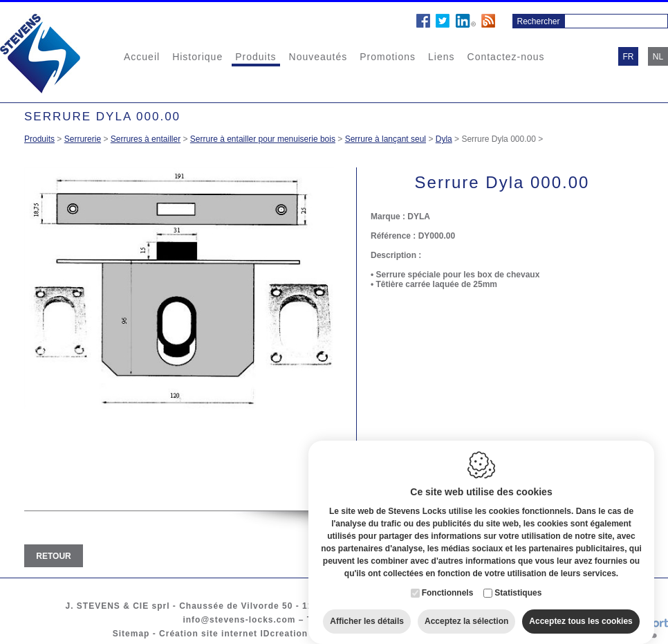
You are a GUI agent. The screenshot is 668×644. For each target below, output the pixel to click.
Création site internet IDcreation (233, 634)
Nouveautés (318, 57)
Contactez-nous (506, 57)
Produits (256, 57)
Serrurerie (83, 139)
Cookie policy (373, 634)
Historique (197, 57)
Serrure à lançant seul (386, 139)
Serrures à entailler (146, 139)
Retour (53, 556)
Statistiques (518, 579)
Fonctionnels (448, 579)
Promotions (388, 57)
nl (658, 57)
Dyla (444, 139)
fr (629, 57)
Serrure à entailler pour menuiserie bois (263, 139)
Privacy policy (447, 634)
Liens (441, 57)
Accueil (142, 57)
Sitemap (131, 634)
